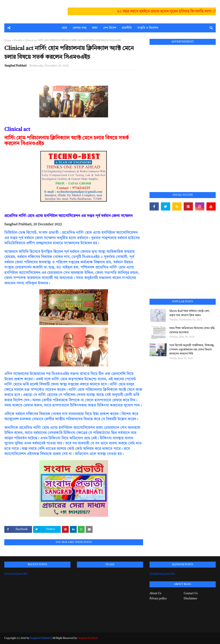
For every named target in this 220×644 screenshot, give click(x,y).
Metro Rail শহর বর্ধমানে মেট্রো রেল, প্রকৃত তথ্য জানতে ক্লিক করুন (190, 313)
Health (18, 41)
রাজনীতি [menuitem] (127, 28)
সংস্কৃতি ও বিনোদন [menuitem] (148, 28)
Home (8, 41)
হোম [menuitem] (64, 28)
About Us (155, 593)
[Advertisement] (182, 114)
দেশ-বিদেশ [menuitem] (110, 28)
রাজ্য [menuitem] (95, 28)
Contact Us (191, 593)
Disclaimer (190, 599)
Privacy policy (158, 599)
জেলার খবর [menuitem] (79, 28)
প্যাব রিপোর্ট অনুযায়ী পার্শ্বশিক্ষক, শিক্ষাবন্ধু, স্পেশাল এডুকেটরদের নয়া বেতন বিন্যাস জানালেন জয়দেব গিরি (192, 350)
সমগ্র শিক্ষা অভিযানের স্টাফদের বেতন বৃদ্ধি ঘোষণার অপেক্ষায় (192, 330)
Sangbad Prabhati (16, 66)
